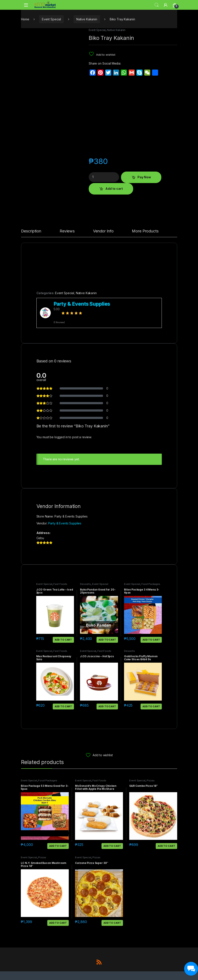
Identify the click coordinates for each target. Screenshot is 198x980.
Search (157, 5)
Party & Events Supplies (65, 523)
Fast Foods (60, 584)
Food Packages (151, 584)
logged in (61, 437)
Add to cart (114, 189)
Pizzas (151, 780)
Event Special (51, 19)
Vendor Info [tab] (103, 231)
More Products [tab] (145, 231)
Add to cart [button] (63, 640)
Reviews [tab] (67, 231)
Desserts (85, 584)
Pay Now (144, 177)
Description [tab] (31, 231)
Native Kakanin (87, 19)
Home (25, 19)
